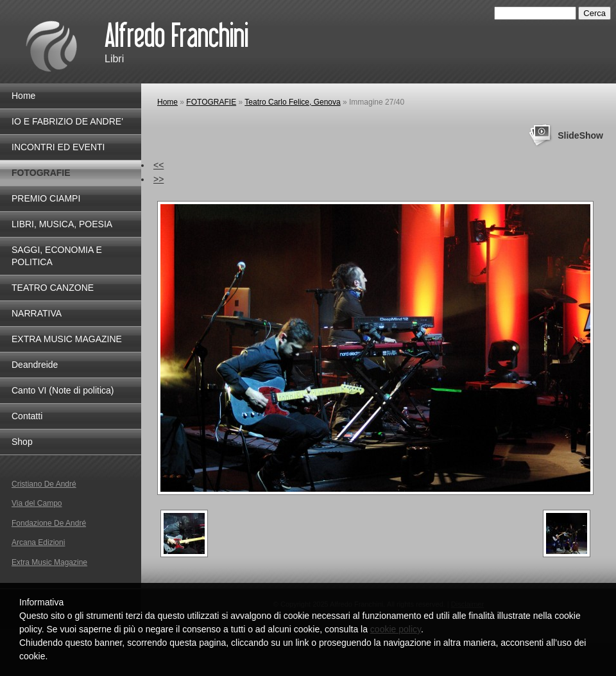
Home (167, 102)
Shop (22, 442)
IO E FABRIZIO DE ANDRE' (67, 121)
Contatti (27, 416)
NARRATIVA (37, 313)
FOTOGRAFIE (211, 102)
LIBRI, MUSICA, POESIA (62, 224)
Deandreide (35, 365)
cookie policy (396, 629)
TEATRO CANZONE (53, 288)
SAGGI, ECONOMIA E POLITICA (57, 256)
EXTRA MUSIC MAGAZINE (67, 339)
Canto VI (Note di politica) (63, 390)
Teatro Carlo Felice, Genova (292, 102)
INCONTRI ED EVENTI (58, 147)
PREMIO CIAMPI (46, 198)
